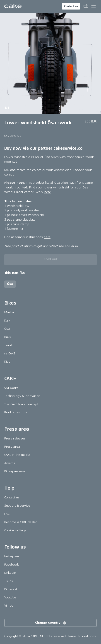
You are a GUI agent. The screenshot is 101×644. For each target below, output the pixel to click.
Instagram (12, 556)
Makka (9, 312)
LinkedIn (10, 573)
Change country (51, 623)
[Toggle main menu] (94, 6)
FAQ (7, 514)
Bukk (8, 337)
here (48, 192)
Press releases (15, 438)
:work (9, 345)
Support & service (17, 506)
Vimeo (9, 606)
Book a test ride (16, 412)
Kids (7, 362)
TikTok (9, 581)
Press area (12, 447)
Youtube (10, 597)
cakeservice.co (68, 148)
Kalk (7, 321)
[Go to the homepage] (13, 6)
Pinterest (11, 589)
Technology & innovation (22, 396)
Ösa (7, 329)
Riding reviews (15, 471)
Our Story (11, 388)
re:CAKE (10, 353)
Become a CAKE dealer (21, 522)
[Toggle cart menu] (86, 6)
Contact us (71, 6)
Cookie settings (15, 530)
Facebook (12, 565)
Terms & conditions (82, 636)
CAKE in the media (17, 455)
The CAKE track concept (21, 404)
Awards (10, 463)
